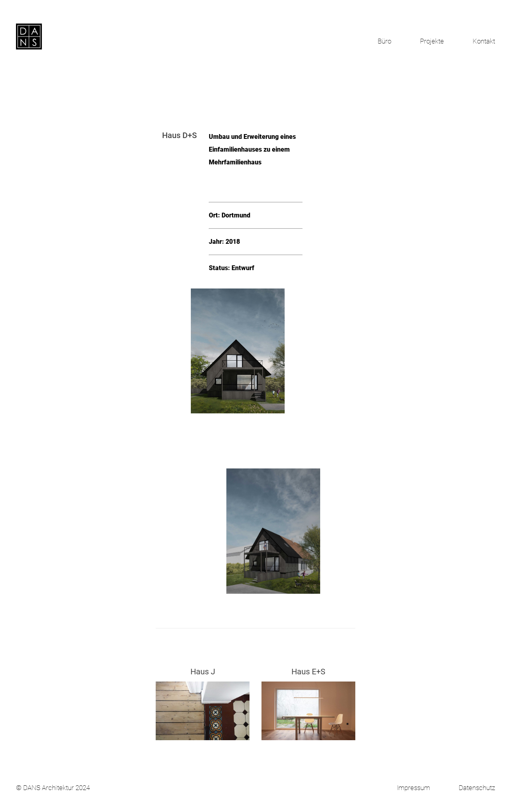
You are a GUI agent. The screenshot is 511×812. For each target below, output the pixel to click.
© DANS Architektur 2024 (53, 788)
